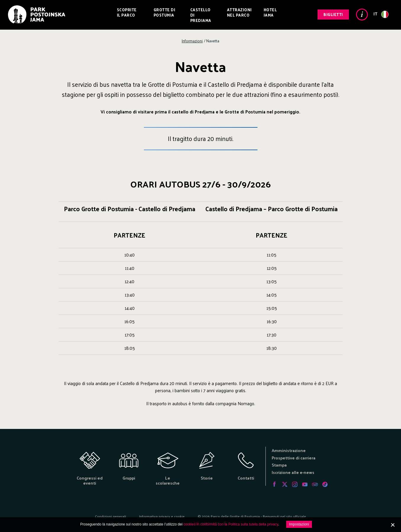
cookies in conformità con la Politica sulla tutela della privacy (231, 524)
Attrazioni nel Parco (239, 12)
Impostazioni (299, 524)
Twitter (285, 484)
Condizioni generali (111, 516)
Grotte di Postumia (165, 12)
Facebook (275, 484)
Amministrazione (289, 450)
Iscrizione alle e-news (293, 472)
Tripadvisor (315, 484)
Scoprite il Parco (127, 12)
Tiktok (325, 484)
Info (362, 15)
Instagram (295, 484)
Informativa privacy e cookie (162, 516)
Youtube (305, 484)
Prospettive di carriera (294, 458)
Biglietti (333, 14)
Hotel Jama (270, 12)
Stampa (279, 465)
